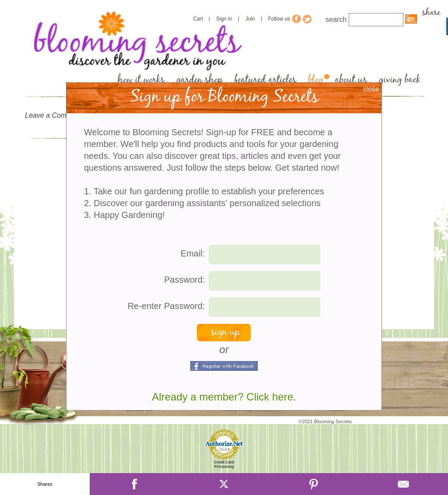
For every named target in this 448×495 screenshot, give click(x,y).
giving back (400, 80)
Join (250, 19)
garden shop (199, 80)
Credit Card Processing (224, 464)
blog (316, 80)
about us (351, 80)
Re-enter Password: (166, 306)
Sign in (224, 19)
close (371, 89)
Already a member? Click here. (224, 397)
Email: (193, 253)
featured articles (265, 80)
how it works (141, 80)
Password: (184, 280)
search (336, 19)
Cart (198, 19)
